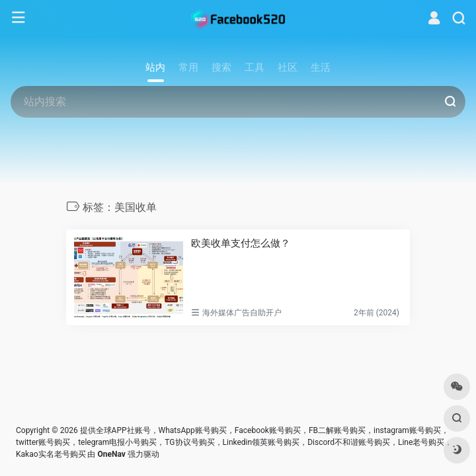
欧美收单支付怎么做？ (241, 243)
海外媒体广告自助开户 (242, 313)
